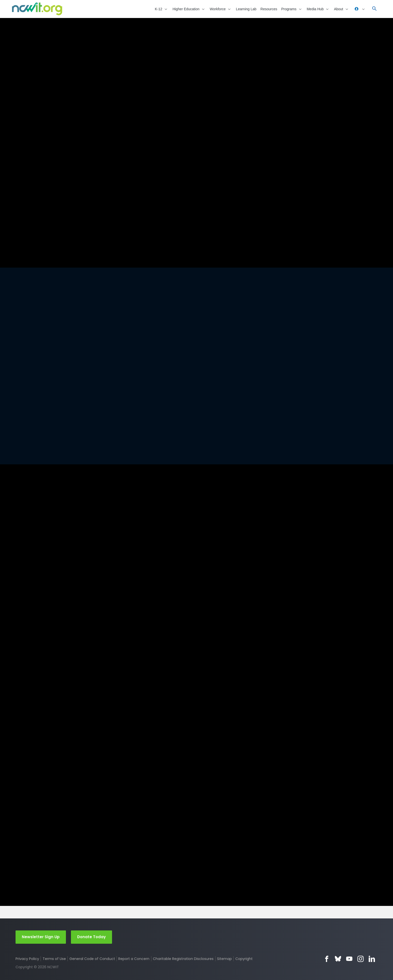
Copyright (244, 958)
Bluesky (338, 959)
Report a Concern (134, 958)
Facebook (327, 959)
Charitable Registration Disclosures (183, 958)
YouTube (349, 959)
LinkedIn (372, 959)
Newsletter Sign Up (41, 937)
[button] (162, 9)
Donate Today (91, 937)
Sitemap (224, 958)
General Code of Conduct (92, 958)
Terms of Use (54, 958)
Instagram (361, 959)
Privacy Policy (27, 958)
